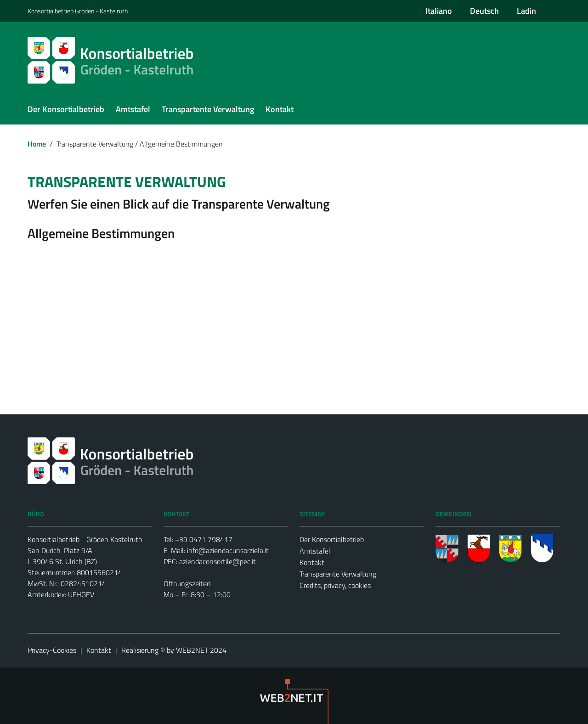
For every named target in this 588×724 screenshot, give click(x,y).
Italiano (439, 11)
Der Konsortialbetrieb (332, 539)
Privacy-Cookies (52, 650)
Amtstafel (315, 551)
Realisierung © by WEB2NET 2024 (174, 650)
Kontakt (312, 562)
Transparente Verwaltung (338, 574)
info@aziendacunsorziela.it (228, 550)
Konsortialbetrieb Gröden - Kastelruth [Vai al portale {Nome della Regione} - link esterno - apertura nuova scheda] (78, 11)
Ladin (526, 11)
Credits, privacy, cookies (335, 585)
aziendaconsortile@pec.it (218, 561)
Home (37, 144)
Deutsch (484, 11)
